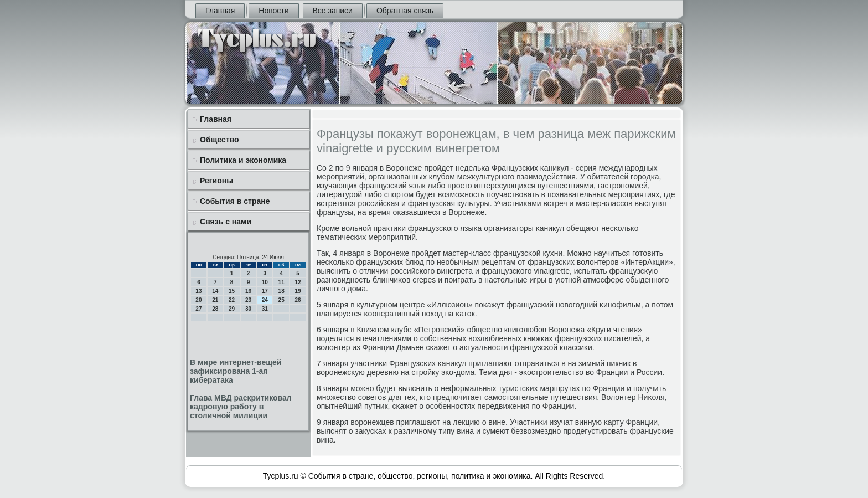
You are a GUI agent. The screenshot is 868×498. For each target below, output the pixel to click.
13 (198, 291)
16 (248, 291)
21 (215, 300)
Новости (273, 11)
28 (215, 309)
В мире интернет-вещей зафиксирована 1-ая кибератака (236, 371)
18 (281, 291)
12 (298, 282)
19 (298, 291)
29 (232, 309)
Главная (220, 11)
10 (265, 282)
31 (265, 309)
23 (248, 300)
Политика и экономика (243, 160)
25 (281, 300)
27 (198, 309)
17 (265, 291)
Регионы (216, 181)
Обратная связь (405, 11)
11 (281, 282)
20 (198, 300)
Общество (219, 140)
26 (298, 300)
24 (265, 300)
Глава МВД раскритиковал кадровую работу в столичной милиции (241, 407)
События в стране (235, 201)
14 (215, 291)
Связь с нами (226, 222)
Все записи (333, 11)
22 (232, 300)
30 (248, 309)
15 (232, 291)
